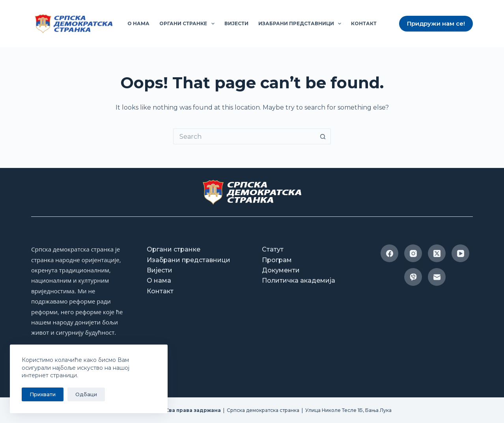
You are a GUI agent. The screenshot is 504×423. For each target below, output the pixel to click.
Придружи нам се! (436, 23)
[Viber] (413, 277)
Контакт (364, 23)
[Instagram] (413, 253)
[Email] (437, 277)
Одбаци (86, 394)
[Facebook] (389, 253)
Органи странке (188, 24)
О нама (138, 23)
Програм (277, 260)
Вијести (236, 23)
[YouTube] (460, 253)
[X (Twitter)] (437, 253)
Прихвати (43, 394)
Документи (281, 270)
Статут (273, 249)
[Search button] (323, 136)
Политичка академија (299, 280)
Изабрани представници (301, 24)
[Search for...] (244, 136)
